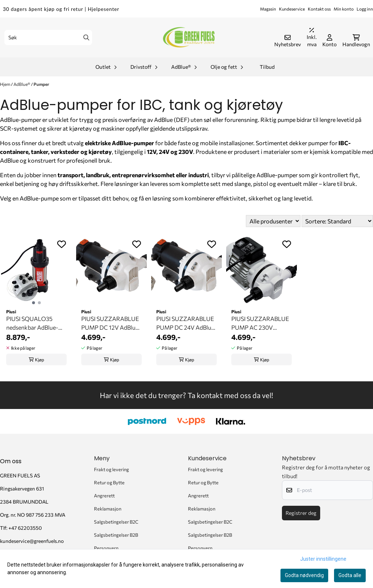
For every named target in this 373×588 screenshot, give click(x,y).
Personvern (106, 548)
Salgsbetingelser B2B (116, 535)
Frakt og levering (111, 469)
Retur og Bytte (109, 482)
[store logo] (189, 37)
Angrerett (104, 496)
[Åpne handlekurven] (356, 41)
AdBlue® (22, 84)
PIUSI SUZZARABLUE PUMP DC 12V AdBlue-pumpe (111, 323)
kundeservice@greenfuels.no (32, 541)
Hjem (5, 84)
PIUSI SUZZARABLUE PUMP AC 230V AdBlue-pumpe (260, 323)
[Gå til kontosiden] (329, 41)
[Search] (86, 37)
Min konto (344, 9)
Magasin (268, 9)
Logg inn (365, 9)
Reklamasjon (108, 509)
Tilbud (267, 67)
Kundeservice (292, 9)
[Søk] (48, 37)
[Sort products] (337, 221)
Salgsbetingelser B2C (116, 522)
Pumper (41, 84)
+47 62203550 (25, 528)
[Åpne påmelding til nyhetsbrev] (288, 41)
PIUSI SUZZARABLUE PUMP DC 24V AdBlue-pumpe (186, 323)
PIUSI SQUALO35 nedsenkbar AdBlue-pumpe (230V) (32, 323)
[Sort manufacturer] (273, 221)
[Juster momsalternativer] (312, 37)
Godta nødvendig (304, 575)
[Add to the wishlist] (62, 244)
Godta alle (350, 575)
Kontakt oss (319, 9)
